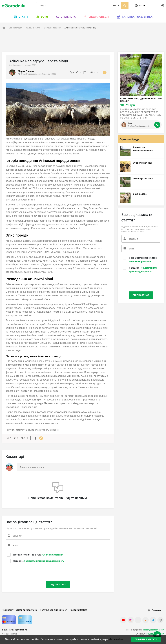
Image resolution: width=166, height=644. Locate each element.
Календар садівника (135, 17)
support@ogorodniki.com (153, 630)
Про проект (8, 610)
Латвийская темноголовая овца (143, 149)
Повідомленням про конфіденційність (44, 561)
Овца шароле (140, 194)
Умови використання (52, 555)
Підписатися (58, 585)
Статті (21, 17)
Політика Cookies (78, 610)
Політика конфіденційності (54, 610)
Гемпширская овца (143, 178)
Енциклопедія (96, 17)
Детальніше (116, 639)
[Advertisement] (83, 41)
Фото (42, 17)
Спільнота (66, 17)
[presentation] (24, 571)
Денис (130, 123)
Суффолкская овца (143, 163)
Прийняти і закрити (146, 639)
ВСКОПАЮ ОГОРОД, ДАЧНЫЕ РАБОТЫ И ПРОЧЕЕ (141, 100)
